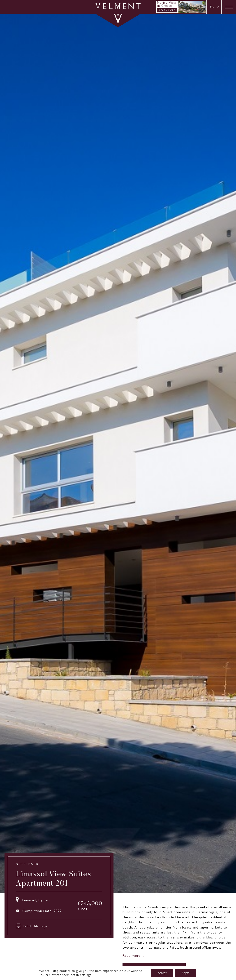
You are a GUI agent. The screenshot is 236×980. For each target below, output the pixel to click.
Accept (162, 973)
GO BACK (30, 864)
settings (86, 975)
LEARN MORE (167, 10)
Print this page (32, 926)
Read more (132, 955)
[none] (214, 7)
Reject (186, 973)
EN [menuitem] (212, 7)
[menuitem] (214, 7)
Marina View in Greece (167, 4)
